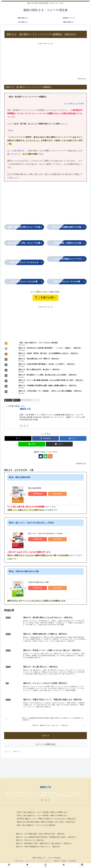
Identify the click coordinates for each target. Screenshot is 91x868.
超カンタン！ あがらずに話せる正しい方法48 (45, 533)
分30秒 (81, 103)
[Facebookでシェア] (45, 438)
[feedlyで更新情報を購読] (24, 426)
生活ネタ (8, 400)
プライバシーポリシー (44, 861)
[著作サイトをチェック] (21, 426)
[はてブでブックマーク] (73, 438)
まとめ (24, 262)
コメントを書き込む (46, 744)
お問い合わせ (19, 861)
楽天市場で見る (38, 494)
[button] (59, 444)
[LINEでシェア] (32, 444)
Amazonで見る (57, 494)
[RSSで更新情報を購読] (28, 426)
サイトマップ (30, 861)
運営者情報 (72, 861)
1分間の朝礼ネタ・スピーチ (31, 400)
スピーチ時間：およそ (71, 103)
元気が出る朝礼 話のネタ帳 (38, 582)
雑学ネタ (17, 400)
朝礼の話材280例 (35, 488)
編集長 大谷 (25, 409)
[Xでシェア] (18, 438)
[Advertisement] (45, 60)
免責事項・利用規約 (60, 861)
